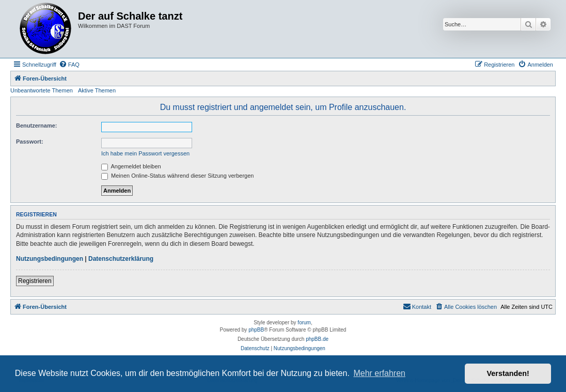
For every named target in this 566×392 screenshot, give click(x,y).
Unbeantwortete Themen (42, 90)
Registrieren (35, 281)
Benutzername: (36, 126)
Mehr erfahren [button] (379, 373)
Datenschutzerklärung (121, 259)
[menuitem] (69, 65)
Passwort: (30, 142)
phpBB (256, 330)
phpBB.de (317, 339)
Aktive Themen (97, 90)
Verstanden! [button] (508, 373)
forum (304, 323)
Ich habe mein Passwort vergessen (145, 153)
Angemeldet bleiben (131, 166)
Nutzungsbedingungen (50, 259)
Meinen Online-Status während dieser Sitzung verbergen (177, 176)
